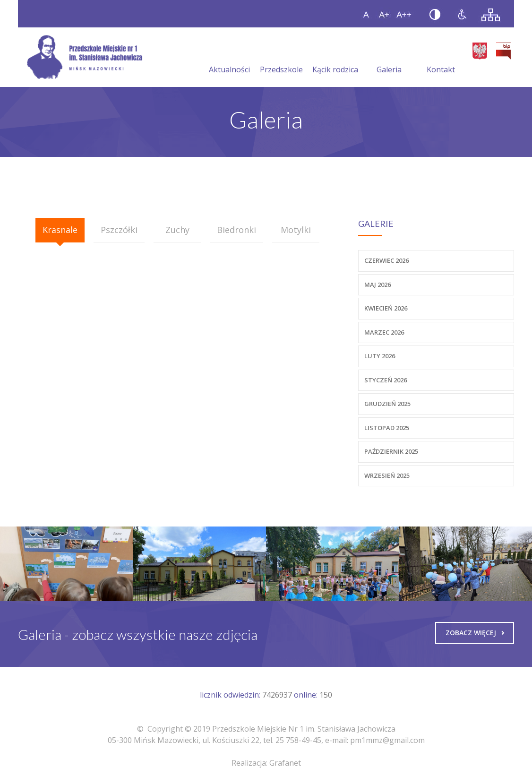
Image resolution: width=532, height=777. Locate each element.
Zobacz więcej (475, 633)
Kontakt (441, 58)
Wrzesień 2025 (387, 475)
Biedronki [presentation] (236, 230)
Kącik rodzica (335, 58)
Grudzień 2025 (387, 404)
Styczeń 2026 (386, 380)
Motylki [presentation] (296, 230)
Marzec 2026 (384, 332)
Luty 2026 (380, 356)
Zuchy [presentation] (177, 230)
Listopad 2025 (387, 428)
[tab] (60, 230)
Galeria (389, 58)
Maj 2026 (378, 285)
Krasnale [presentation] (60, 230)
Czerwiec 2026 (386, 260)
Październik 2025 (391, 451)
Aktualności (229, 58)
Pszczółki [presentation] (119, 230)
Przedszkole (281, 58)
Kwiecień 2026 (386, 308)
